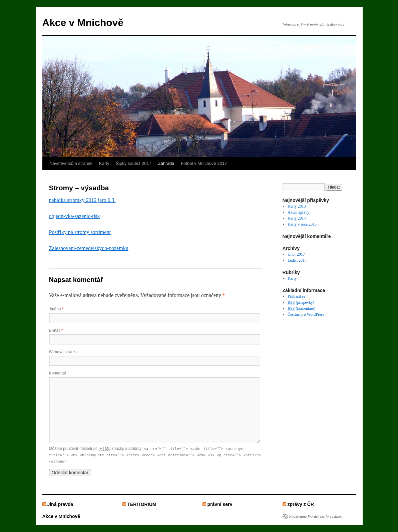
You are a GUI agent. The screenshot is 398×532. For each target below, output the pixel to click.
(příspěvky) (301, 303)
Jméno (56, 309)
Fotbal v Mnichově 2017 (204, 163)
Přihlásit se (296, 296)
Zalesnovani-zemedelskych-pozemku (89, 248)
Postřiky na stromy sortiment (80, 232)
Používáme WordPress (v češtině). (316, 516)
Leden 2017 (297, 260)
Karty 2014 (297, 218)
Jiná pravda (60, 504)
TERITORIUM (142, 504)
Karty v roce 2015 (302, 224)
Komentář (58, 373)
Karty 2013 (297, 206)
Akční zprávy (298, 212)
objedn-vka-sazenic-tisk (75, 216)
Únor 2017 (296, 254)
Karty (104, 163)
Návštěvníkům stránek (71, 163)
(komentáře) (301, 309)
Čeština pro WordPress (306, 314)
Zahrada (166, 163)
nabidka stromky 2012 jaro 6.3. (82, 200)
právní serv (220, 504)
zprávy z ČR (301, 504)
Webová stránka (64, 352)
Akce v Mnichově (83, 23)
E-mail (56, 330)
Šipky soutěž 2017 (133, 163)
